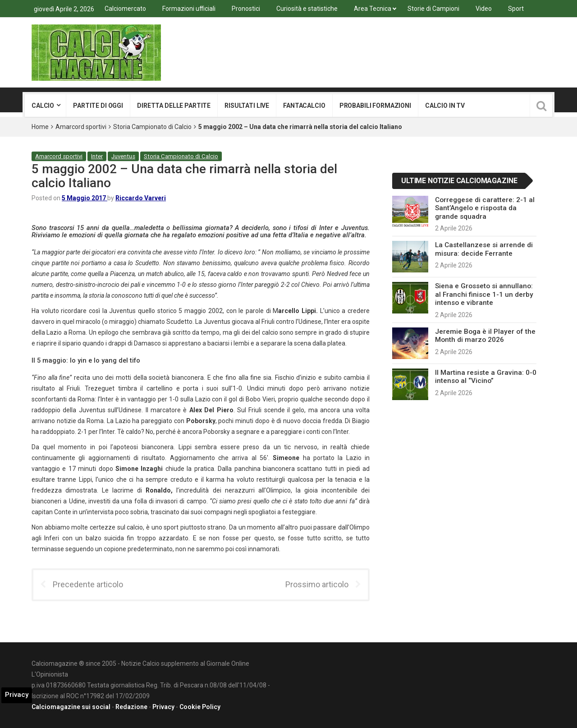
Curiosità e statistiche (307, 9)
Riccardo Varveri (141, 198)
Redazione (131, 707)
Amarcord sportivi (81, 127)
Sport (516, 9)
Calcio (43, 106)
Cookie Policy (200, 707)
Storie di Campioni (433, 9)
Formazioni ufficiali (189, 9)
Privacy (163, 707)
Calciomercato (125, 9)
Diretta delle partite (174, 106)
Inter (97, 156)
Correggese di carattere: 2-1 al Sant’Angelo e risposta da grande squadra (485, 208)
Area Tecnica (373, 9)
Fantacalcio (304, 106)
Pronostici (246, 9)
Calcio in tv (445, 106)
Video (484, 9)
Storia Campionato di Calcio (152, 127)
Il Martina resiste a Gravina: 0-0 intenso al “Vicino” (486, 377)
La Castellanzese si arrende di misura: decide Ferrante (484, 249)
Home (40, 127)
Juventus (123, 156)
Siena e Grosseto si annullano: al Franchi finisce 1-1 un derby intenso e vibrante (484, 294)
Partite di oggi (98, 106)
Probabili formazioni (375, 106)
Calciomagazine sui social (71, 707)
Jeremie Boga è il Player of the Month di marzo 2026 (485, 336)
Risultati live (247, 106)
